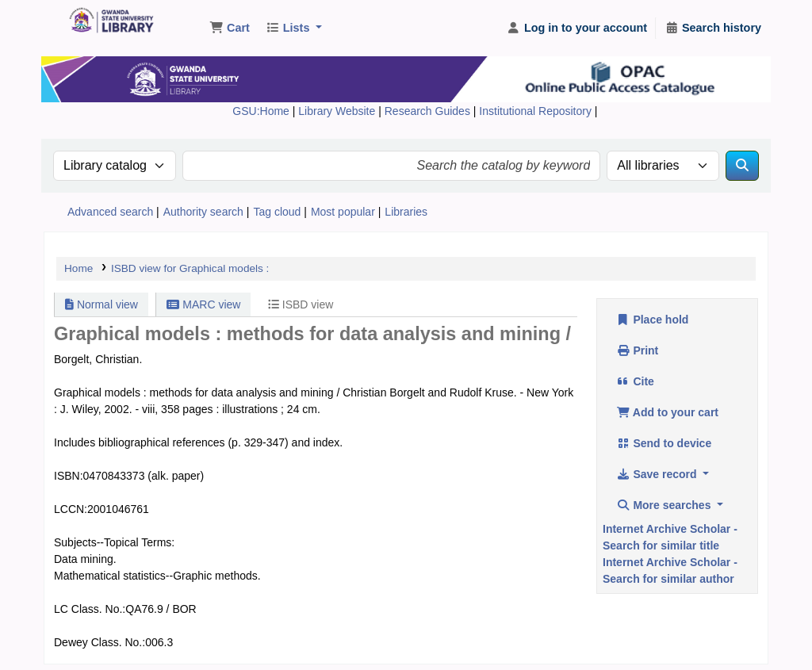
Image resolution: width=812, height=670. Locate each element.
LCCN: (71, 509)
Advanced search (110, 212)
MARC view (203, 304)
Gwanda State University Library (108, 22)
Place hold (652, 320)
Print (637, 350)
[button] (230, 29)
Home (79, 268)
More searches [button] (665, 505)
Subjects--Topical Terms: (114, 542)
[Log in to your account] (577, 29)
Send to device (664, 443)
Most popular (343, 212)
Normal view (101, 304)
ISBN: (69, 476)
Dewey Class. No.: (100, 642)
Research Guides (429, 111)
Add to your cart (667, 412)
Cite (635, 381)
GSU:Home (261, 111)
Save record (658, 474)
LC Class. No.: (90, 609)
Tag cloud (277, 212)
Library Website (338, 111)
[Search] (742, 166)
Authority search (203, 212)
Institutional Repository (537, 111)
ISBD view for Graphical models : (190, 268)
